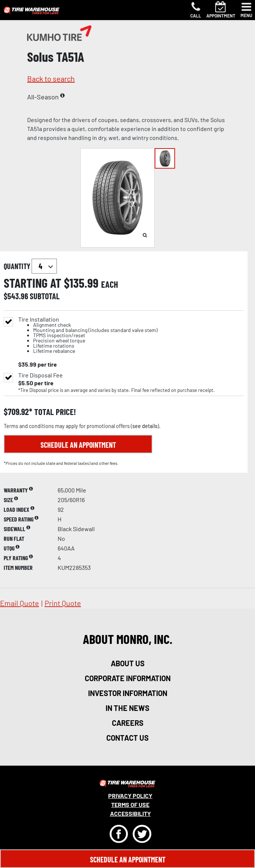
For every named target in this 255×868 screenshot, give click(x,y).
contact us (127, 738)
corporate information (128, 678)
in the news (127, 708)
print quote (63, 603)
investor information (128, 693)
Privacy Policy (130, 796)
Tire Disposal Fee (41, 375)
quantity (30, 266)
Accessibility (130, 813)
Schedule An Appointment (128, 859)
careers (128, 723)
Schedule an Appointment (78, 445)
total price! (54, 412)
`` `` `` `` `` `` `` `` (44, 266)
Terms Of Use (130, 805)
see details (145, 426)
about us (128, 663)
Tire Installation (88, 335)
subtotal (45, 296)
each (110, 284)
